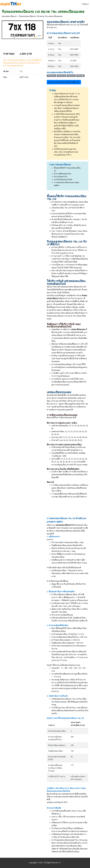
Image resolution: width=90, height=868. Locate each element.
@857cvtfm (24, 77)
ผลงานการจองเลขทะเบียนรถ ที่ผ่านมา (64, 82)
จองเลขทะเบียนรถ (9, 16)
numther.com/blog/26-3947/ (57, 802)
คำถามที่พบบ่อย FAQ (62, 174)
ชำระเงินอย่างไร (61, 177)
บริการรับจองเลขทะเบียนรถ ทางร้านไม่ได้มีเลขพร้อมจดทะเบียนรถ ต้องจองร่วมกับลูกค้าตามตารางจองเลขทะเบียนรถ (22, 63)
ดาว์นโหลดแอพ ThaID (63, 180)
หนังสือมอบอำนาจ (59, 560)
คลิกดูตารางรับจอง (65, 102)
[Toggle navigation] (85, 4)
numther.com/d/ (78, 205)
